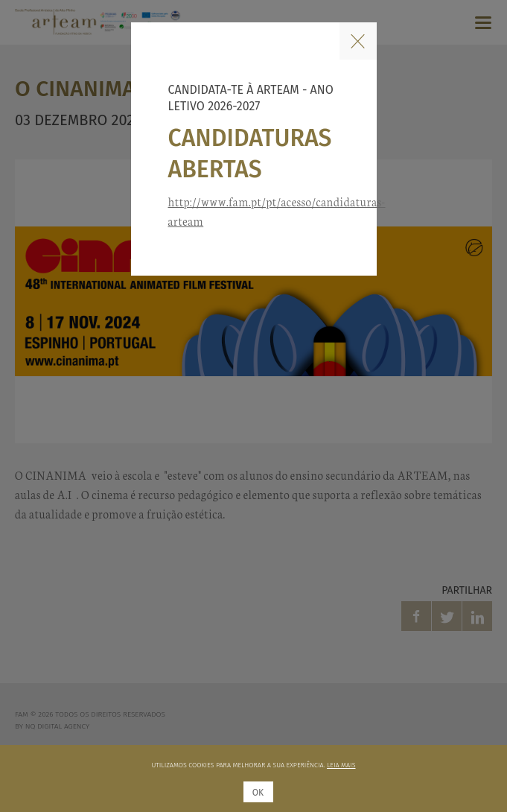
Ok (258, 793)
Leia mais (341, 765)
